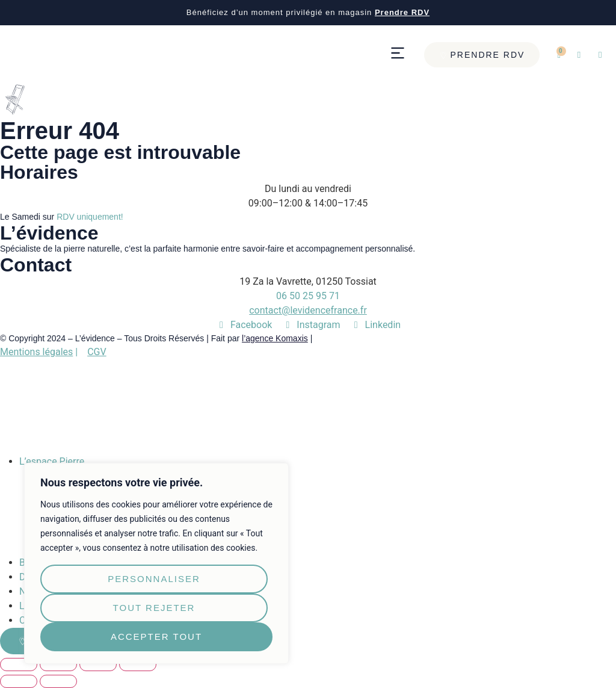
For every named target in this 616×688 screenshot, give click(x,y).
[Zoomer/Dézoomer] (138, 665)
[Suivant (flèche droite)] (58, 681)
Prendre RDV (402, 12)
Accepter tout (156, 637)
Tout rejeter (154, 608)
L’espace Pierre (52, 461)
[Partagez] (58, 665)
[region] (156, 563)
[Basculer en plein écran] (98, 665)
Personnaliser (154, 579)
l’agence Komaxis (275, 338)
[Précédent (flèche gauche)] (19, 681)
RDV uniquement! (90, 217)
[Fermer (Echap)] (19, 665)
